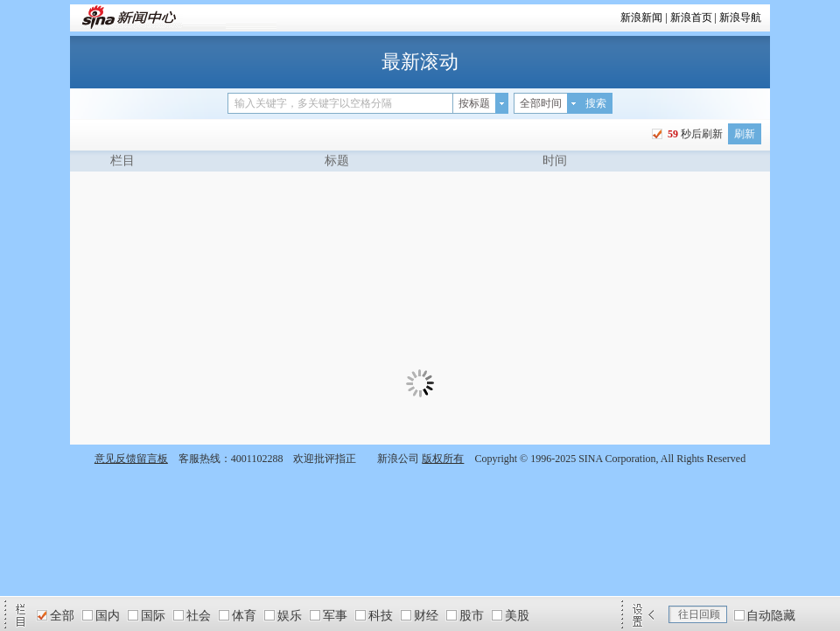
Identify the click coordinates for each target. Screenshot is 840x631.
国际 (153, 616)
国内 (108, 616)
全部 (62, 616)
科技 (381, 616)
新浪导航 (740, 18)
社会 (199, 616)
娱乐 (290, 616)
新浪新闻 (641, 18)
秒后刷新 (694, 134)
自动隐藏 (771, 616)
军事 (335, 616)
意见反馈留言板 (131, 459)
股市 (472, 616)
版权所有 (443, 459)
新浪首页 (691, 18)
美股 (517, 616)
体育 (244, 616)
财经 (426, 616)
